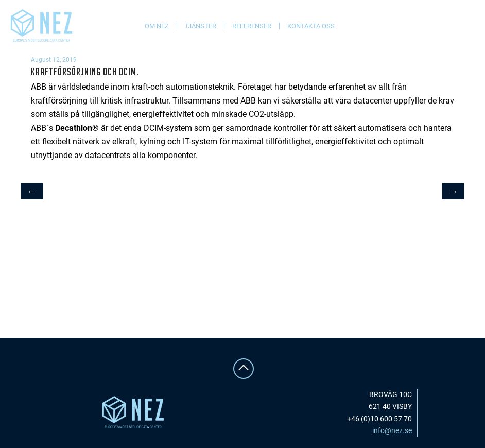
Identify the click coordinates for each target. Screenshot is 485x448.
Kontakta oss (311, 26)
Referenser (252, 26)
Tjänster (201, 26)
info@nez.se (392, 430)
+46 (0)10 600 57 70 (379, 419)
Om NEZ (157, 26)
